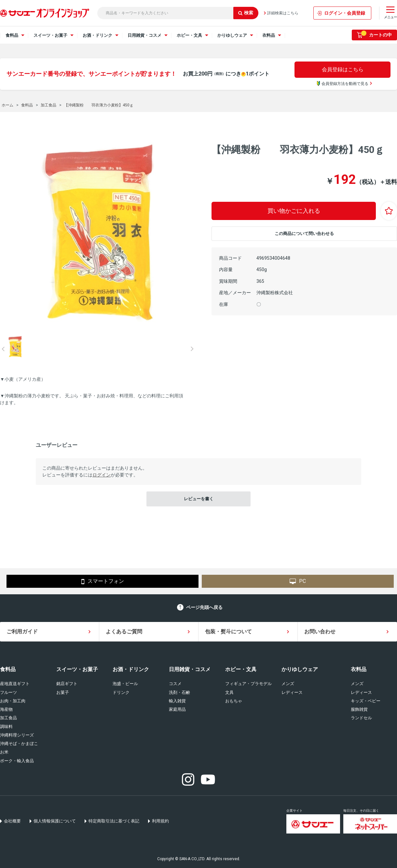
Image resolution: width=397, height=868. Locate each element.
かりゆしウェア (300, 669)
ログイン (102, 475)
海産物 (6, 709)
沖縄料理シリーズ (17, 735)
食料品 (8, 669)
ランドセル (361, 718)
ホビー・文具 (241, 669)
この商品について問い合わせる (304, 234)
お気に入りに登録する (389, 211)
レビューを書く (199, 499)
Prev (3, 349)
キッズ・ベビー (366, 701)
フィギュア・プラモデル (248, 684)
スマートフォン (103, 582)
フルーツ (8, 692)
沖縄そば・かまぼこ (19, 744)
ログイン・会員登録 (345, 13)
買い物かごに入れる (294, 211)
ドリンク (121, 692)
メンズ (288, 684)
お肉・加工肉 (13, 701)
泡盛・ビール (125, 684)
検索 (246, 13)
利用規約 (160, 821)
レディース (292, 692)
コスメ (175, 684)
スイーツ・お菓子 (77, 669)
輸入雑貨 (177, 701)
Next (192, 349)
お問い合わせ (320, 632)
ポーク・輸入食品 (17, 761)
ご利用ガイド (22, 632)
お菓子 (63, 692)
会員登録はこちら (343, 69)
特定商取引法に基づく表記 (114, 821)
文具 (229, 692)
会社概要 (12, 821)
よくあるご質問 (124, 632)
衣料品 (359, 669)
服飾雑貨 (359, 709)
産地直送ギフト (15, 684)
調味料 (6, 727)
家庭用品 (177, 709)
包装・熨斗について (228, 632)
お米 (4, 752)
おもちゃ (234, 701)
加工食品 (8, 718)
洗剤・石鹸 (179, 692)
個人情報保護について (55, 821)
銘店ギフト (67, 684)
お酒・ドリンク (131, 669)
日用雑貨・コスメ (190, 669)
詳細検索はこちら (283, 13)
